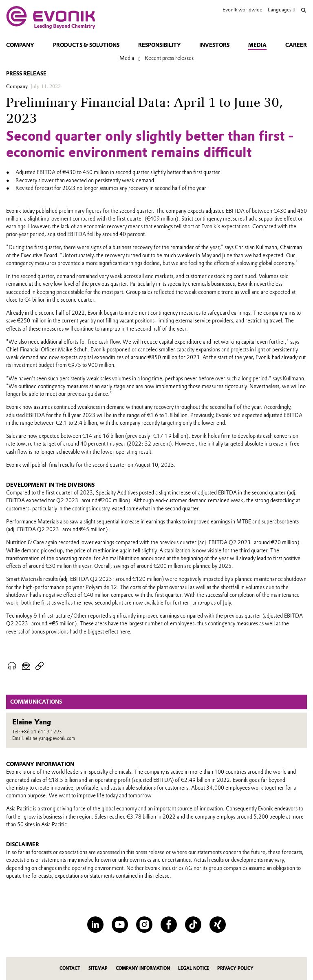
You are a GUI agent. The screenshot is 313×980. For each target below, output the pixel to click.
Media (257, 45)
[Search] (304, 10)
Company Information (143, 968)
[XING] (218, 925)
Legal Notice (194, 968)
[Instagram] (144, 925)
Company (20, 45)
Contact (70, 968)
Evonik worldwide (242, 10)
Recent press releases (169, 58)
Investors (214, 45)
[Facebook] (169, 925)
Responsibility (160, 45)
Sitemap (98, 968)
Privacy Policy (235, 968)
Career (296, 45)
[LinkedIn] (95, 925)
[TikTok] (193, 925)
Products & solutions (86, 45)
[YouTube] (120, 925)
